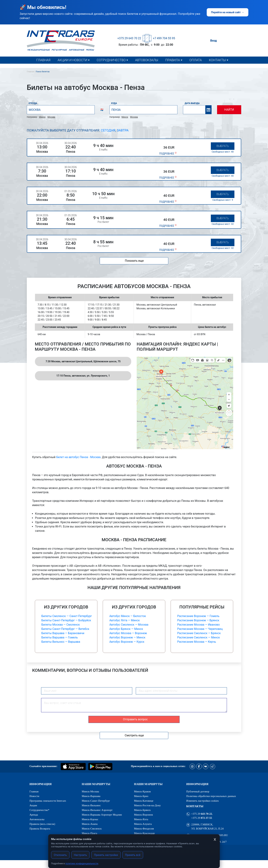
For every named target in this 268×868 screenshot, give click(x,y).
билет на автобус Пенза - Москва (78, 457)
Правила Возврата (40, 829)
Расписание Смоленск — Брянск (199, 633)
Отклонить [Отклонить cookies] (60, 855)
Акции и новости (72, 60)
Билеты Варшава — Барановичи (63, 633)
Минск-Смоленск (92, 829)
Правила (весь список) (182, 67)
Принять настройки (106, 855)
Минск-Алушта (143, 824)
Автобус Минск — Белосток (128, 616)
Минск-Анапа (90, 824)
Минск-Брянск (142, 810)
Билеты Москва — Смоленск (61, 625)
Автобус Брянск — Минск (126, 629)
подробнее (167, 154)
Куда (114, 103)
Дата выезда (192, 103)
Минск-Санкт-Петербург (96, 801)
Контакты (217, 60)
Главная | (31, 72)
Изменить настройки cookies (203, 801)
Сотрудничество (111, 60)
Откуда (33, 103)
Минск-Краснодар (144, 833)
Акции (33, 805)
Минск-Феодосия (144, 829)
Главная (43, 60)
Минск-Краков (142, 792)
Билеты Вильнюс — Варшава (61, 642)
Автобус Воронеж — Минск (127, 637)
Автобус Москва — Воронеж (128, 633)
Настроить (80, 855)
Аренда (34, 815)
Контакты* (218, 67)
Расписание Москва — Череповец (200, 629)
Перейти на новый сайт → (228, 12)
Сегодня (108, 130)
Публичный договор (198, 792)
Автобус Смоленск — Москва (129, 625)
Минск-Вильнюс (91, 805)
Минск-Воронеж (143, 815)
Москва (51, 117)
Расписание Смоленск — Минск (199, 637)
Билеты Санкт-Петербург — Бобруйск (66, 620)
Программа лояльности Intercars (48, 801)
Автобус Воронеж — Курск (127, 642)
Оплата (196, 60)
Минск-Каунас (90, 819)
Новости (66, 67)
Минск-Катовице (144, 801)
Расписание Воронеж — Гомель (198, 616)
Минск (42, 117)
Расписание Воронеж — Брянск (198, 620)
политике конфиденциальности (82, 863)
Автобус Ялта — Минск (125, 620)
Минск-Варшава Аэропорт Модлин (102, 815)
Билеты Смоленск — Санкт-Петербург (67, 616)
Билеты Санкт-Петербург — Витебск (65, 629)
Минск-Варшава (91, 796)
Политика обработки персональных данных (211, 796)
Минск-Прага (90, 833)
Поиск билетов (43, 72)
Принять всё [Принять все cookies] (133, 855)
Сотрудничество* (110, 67)
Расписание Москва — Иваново (198, 625)
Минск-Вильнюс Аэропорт (97, 810)
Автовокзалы (147, 60)
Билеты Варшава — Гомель (60, 637)
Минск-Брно (141, 796)
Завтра (123, 130)
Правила (173, 60)
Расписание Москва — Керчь (197, 642)
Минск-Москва (90, 792)
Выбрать (223, 146)
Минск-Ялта (141, 819)
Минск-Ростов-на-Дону (147, 805)
